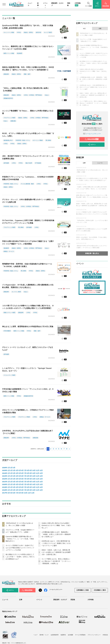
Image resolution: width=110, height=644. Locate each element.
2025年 (5, 470)
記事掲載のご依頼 (83, 590)
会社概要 (70, 635)
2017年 (5, 493)
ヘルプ (35, 635)
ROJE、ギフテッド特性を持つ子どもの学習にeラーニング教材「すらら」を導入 (28, 135)
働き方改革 (29, 163)
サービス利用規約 (80, 635)
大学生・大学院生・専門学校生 (33, 95)
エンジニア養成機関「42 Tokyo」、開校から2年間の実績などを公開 (28, 112)
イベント (45, 4)
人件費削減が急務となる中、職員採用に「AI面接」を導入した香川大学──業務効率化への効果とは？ (56, 534)
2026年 (5, 468)
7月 (25, 470)
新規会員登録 (92, 139)
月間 (100, 29)
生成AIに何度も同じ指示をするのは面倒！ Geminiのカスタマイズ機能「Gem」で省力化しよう (56, 525)
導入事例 (48, 140)
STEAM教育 (7, 331)
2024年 (5, 473)
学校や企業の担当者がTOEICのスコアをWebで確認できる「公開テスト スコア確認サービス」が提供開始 (28, 243)
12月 (41, 470)
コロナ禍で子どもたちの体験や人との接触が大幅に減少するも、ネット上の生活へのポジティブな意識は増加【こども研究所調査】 (28, 307)
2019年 (5, 487)
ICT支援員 (38, 163)
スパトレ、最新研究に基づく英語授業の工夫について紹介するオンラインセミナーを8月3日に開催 (28, 48)
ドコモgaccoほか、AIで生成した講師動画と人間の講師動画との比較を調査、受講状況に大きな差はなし (28, 286)
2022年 (5, 479)
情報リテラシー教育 (9, 313)
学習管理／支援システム (23, 140)
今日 (84, 29)
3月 (14, 468)
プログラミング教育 (9, 118)
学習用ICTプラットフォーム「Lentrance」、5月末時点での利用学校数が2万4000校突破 (28, 178)
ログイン (92, 145)
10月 (34, 470)
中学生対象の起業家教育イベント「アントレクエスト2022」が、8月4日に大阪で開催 (28, 390)
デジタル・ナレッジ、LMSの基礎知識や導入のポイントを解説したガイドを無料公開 (28, 201)
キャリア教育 (48, 32)
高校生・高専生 (28, 32)
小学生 (6, 144)
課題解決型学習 (8, 98)
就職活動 (13, 121)
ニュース (100, 163)
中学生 (19, 32)
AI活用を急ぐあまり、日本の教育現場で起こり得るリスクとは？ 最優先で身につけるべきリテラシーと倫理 (56, 543)
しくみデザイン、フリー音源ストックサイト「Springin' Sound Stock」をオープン (27, 370)
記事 (38, 4)
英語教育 (20, 53)
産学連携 (6, 163)
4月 (17, 470)
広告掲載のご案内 (100, 590)
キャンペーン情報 (9, 32)
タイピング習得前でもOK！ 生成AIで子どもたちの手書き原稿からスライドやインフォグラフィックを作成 (20, 548)
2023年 (5, 476)
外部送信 (105, 635)
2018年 (5, 490)
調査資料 (6, 74)
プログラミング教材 (24, 417)
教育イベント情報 (9, 53)
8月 (28, 470)
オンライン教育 (16, 292)
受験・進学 (27, 74)
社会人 (47, 95)
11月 (37, 470)
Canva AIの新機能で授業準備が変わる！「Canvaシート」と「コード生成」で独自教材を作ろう (20, 539)
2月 (11, 468)
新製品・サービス (9, 251)
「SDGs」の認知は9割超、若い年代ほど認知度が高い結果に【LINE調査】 (26, 89)
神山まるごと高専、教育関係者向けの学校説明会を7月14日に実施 (28, 327)
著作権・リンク (44, 635)
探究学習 (38, 32)
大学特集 (91, 600)
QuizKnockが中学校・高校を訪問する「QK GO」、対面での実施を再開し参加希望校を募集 (28, 27)
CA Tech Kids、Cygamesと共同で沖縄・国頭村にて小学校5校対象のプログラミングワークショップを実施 (28, 222)
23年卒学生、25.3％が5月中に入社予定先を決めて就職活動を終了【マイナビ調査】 (28, 432)
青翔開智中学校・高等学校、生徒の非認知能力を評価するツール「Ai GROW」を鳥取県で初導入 (27, 265)
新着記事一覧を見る (92, 253)
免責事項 (63, 635)
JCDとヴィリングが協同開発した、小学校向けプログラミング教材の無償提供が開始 (28, 411)
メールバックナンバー (92, 134)
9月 (31, 470)
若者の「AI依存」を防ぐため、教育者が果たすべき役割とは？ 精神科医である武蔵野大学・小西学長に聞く (56, 552)
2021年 (5, 482)
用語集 (73, 600)
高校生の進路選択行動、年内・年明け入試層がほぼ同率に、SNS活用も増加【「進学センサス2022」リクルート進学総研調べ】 (28, 69)
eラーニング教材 (38, 140)
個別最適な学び (8, 140)
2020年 (5, 484)
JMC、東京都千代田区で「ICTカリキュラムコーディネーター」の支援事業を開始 (28, 157)
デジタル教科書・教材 (27, 184)
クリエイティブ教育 (9, 375)
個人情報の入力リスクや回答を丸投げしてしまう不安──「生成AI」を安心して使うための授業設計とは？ (20, 557)
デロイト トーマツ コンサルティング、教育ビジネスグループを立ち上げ (28, 349)
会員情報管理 (55, 635)
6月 (22, 470)
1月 (9, 468)
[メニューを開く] (4, 4)
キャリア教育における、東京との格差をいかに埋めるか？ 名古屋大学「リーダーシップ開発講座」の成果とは (56, 561)
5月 (20, 470)
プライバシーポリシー (94, 635)
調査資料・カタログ (60, 600)
